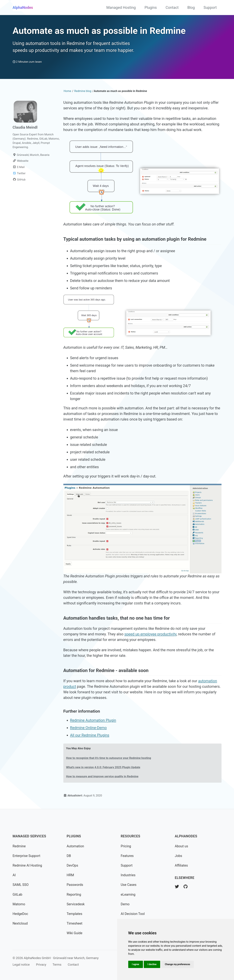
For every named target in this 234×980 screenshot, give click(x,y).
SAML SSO (21, 885)
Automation (75, 846)
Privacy (41, 965)
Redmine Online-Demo (88, 728)
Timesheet (75, 923)
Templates (75, 914)
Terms (57, 965)
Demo (125, 904)
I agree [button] (136, 964)
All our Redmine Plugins (90, 735)
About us (182, 846)
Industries (128, 875)
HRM (70, 875)
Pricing (126, 846)
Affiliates (181, 865)
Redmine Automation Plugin (93, 720)
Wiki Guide (75, 933)
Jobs (179, 856)
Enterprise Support (27, 856)
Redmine (19, 846)
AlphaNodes (23, 8)
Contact (172, 8)
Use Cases (129, 885)
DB (69, 856)
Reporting (74, 895)
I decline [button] (152, 964)
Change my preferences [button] (177, 964)
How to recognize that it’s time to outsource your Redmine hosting (109, 758)
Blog (191, 8)
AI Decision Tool (133, 914)
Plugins (151, 8)
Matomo (19, 904)
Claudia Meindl (25, 127)
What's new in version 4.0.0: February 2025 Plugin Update (103, 767)
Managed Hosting (121, 8)
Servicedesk (76, 904)
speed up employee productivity (150, 634)
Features (127, 856)
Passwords (75, 885)
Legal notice (21, 965)
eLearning (128, 895)
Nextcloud (20, 923)
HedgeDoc (20, 914)
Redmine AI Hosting (27, 865)
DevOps (72, 865)
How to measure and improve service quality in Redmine (102, 776)
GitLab (17, 895)
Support (210, 8)
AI (14, 875)
